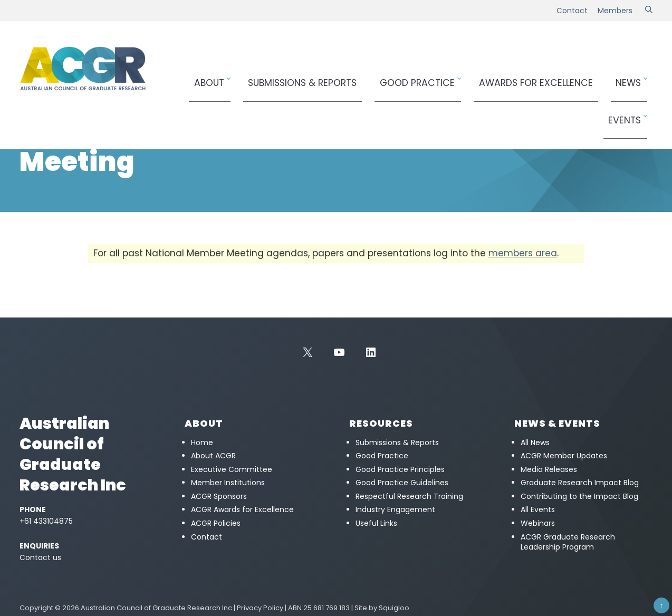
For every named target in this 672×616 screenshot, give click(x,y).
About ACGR (213, 456)
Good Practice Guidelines (402, 483)
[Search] (649, 11)
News (586, 77)
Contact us (40, 557)
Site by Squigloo (382, 608)
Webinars (538, 523)
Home (29, 119)
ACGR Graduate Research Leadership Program (568, 542)
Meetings (100, 119)
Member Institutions (228, 483)
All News (535, 442)
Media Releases (549, 469)
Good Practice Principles (400, 469)
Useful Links (376, 523)
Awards (514, 77)
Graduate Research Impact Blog (580, 483)
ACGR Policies (216, 523)
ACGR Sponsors (219, 496)
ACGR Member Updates (564, 456)
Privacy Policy (260, 608)
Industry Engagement (395, 509)
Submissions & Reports (325, 77)
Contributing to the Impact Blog (579, 496)
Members (615, 11)
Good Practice (416, 77)
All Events (538, 509)
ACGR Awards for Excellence (242, 509)
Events (628, 77)
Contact (572, 11)
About (247, 77)
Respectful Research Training (409, 496)
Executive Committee (232, 469)
